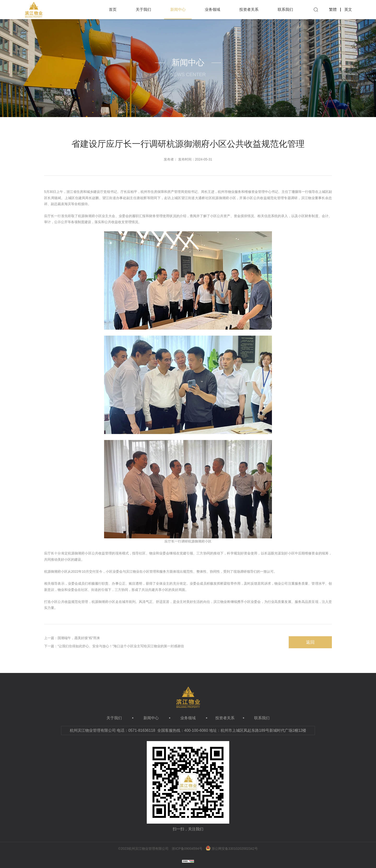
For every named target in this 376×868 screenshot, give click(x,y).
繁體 (333, 9)
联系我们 (285, 9)
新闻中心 (178, 13)
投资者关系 (249, 9)
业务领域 (212, 9)
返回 (310, 642)
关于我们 (143, 9)
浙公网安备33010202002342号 (232, 849)
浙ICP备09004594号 (187, 849)
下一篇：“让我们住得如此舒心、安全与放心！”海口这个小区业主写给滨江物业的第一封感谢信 (114, 646)
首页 (113, 9)
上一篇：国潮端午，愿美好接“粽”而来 (72, 638)
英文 (348, 9)
